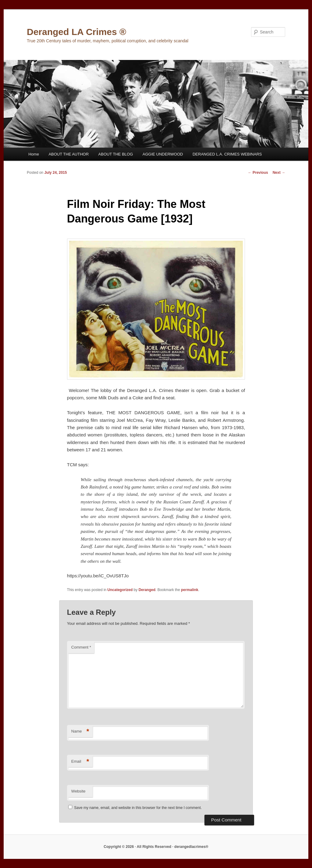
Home (34, 154)
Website (78, 791)
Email (80, 762)
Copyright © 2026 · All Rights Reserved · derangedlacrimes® (156, 847)
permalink (190, 590)
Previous (258, 173)
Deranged (147, 590)
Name (80, 731)
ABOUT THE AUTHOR (69, 154)
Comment (81, 647)
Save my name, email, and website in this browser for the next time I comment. (138, 808)
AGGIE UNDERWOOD (163, 154)
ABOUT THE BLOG (116, 154)
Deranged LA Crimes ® (76, 32)
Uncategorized (120, 590)
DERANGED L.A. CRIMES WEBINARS (227, 154)
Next (279, 173)
